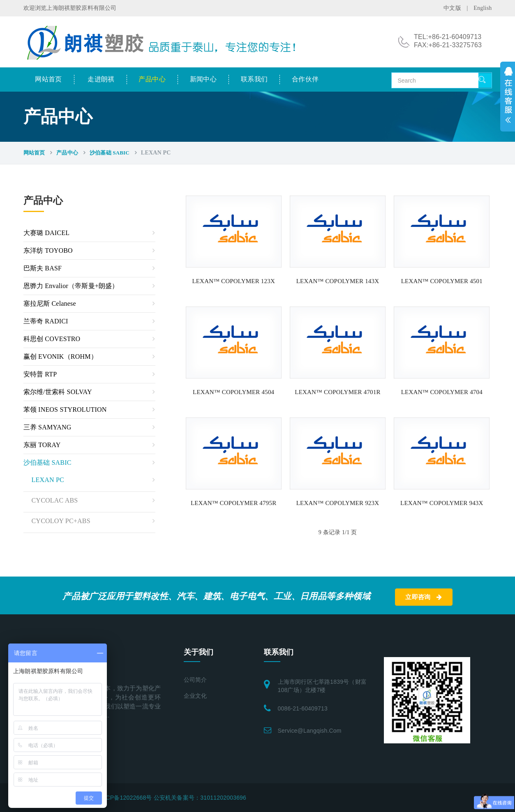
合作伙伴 (305, 79)
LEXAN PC (48, 480)
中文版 (452, 8)
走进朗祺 (101, 79)
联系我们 (254, 79)
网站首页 (48, 79)
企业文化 (195, 696)
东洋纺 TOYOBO (48, 250)
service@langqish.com (310, 731)
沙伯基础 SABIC (110, 153)
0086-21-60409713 (303, 708)
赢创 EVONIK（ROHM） (60, 356)
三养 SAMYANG (47, 427)
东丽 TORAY (42, 445)
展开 (508, 97)
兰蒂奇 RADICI (46, 321)
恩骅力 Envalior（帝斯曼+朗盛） (71, 286)
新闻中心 (203, 79)
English (483, 8)
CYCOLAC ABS (55, 500)
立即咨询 (424, 597)
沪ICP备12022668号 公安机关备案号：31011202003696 (172, 798)
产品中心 (152, 79)
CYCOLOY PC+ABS (61, 521)
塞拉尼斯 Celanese (50, 303)
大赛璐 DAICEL (47, 233)
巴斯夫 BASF (43, 268)
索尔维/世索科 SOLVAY (58, 392)
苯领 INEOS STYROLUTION (65, 409)
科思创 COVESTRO (52, 339)
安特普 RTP (40, 374)
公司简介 (195, 680)
